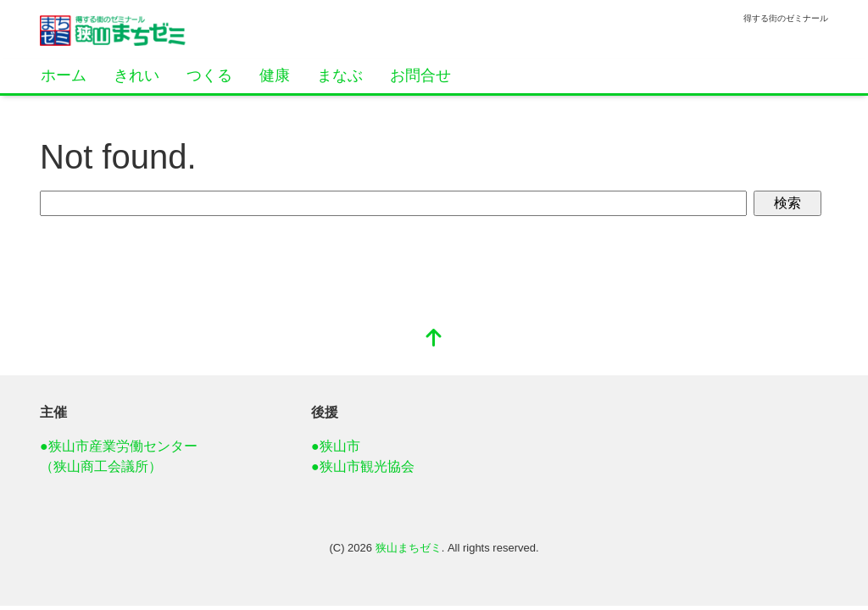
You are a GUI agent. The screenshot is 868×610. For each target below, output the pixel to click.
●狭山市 (336, 446)
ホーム (64, 75)
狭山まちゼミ (409, 548)
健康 (275, 75)
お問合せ (420, 75)
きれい (136, 75)
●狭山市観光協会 (363, 466)
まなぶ (340, 75)
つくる (209, 75)
